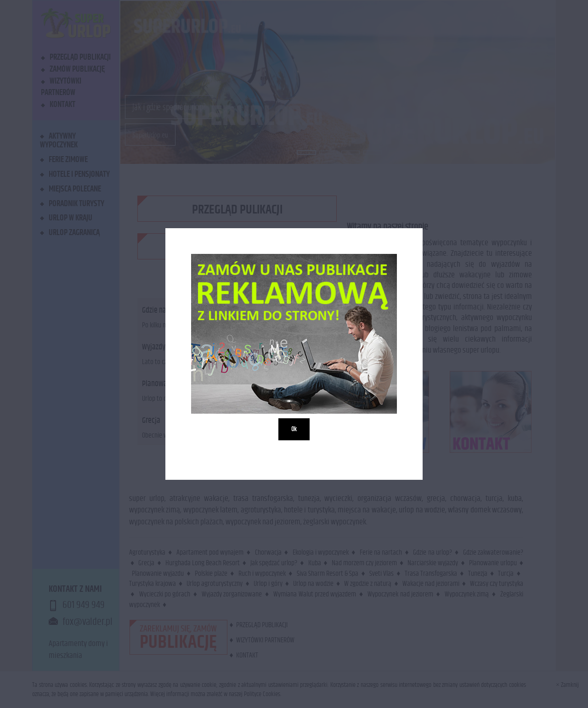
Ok (294, 429)
